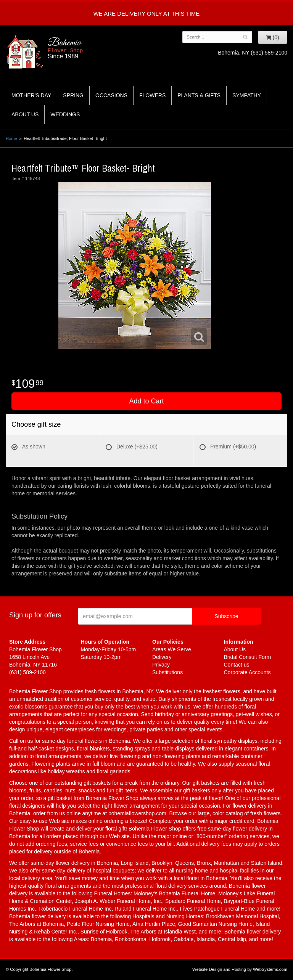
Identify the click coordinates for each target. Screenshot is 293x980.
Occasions (111, 95)
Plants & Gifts (199, 95)
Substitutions (167, 672)
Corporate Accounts (247, 672)
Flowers (152, 95)
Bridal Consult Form (248, 657)
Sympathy (247, 95)
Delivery (162, 657)
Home (11, 138)
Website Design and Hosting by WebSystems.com (240, 969)
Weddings (65, 114)
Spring (73, 95)
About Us (25, 114)
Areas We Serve (172, 649)
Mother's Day (31, 95)
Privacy (161, 665)
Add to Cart (146, 401)
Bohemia (85, 48)
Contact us (237, 665)
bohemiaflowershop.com (137, 813)
